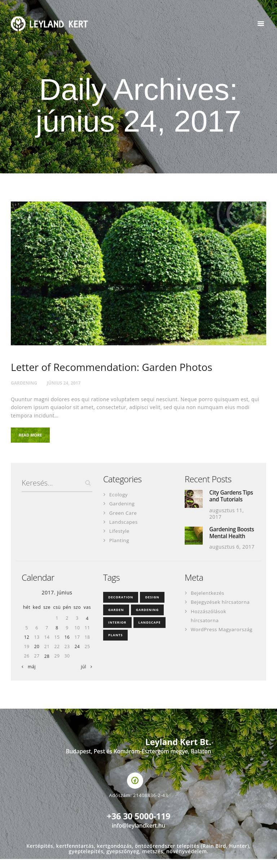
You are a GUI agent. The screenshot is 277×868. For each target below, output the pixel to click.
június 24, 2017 (67, 383)
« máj (30, 676)
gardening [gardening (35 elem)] (148, 619)
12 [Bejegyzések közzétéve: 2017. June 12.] (27, 646)
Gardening (25, 383)
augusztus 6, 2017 (232, 556)
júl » (85, 676)
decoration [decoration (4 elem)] (121, 606)
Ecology (119, 495)
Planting (120, 541)
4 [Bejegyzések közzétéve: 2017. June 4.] (87, 627)
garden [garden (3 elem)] (116, 619)
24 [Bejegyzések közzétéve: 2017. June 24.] (77, 656)
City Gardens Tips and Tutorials (232, 497)
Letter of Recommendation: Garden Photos (115, 367)
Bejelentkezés (208, 602)
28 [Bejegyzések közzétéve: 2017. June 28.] (47, 665)
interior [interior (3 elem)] (117, 631)
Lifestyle (120, 532)
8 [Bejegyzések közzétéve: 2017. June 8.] (57, 637)
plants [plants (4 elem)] (115, 644)
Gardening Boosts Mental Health (228, 538)
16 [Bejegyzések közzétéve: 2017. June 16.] (67, 646)
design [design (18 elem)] (152, 606)
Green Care (124, 514)
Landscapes (124, 523)
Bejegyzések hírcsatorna (221, 611)
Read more (33, 436)
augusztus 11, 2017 (227, 515)
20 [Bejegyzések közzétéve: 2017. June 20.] (37, 656)
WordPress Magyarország (223, 638)
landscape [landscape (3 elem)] (150, 631)
